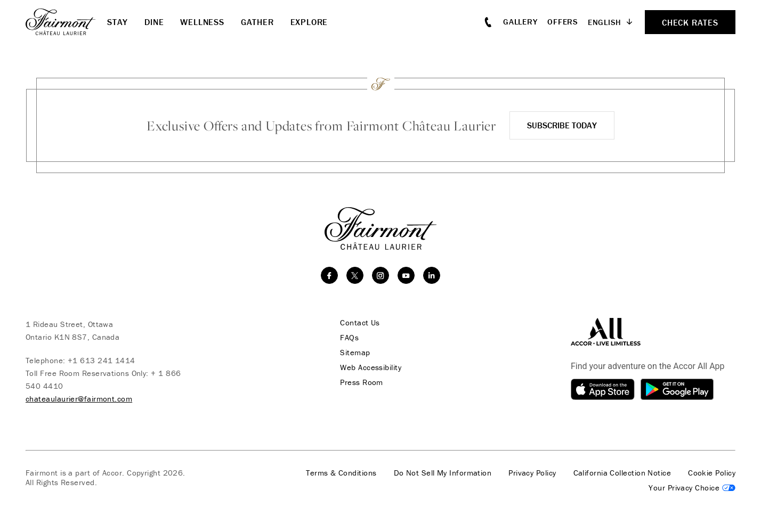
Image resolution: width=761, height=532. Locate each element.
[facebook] (329, 275)
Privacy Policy (532, 473)
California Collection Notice (622, 473)
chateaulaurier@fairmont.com (79, 399)
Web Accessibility (370, 367)
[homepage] (66, 22)
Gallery (520, 22)
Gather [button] (257, 22)
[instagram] (380, 275)
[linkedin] (432, 275)
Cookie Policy (712, 473)
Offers (563, 22)
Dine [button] (154, 22)
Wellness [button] (202, 22)
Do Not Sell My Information (443, 473)
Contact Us (359, 323)
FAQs (349, 338)
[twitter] (355, 275)
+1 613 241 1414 (102, 360)
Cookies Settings (692, 488)
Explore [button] (309, 22)
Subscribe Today (562, 125)
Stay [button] (118, 22)
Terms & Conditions (341, 473)
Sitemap (354, 353)
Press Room (361, 382)
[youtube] (406, 275)
